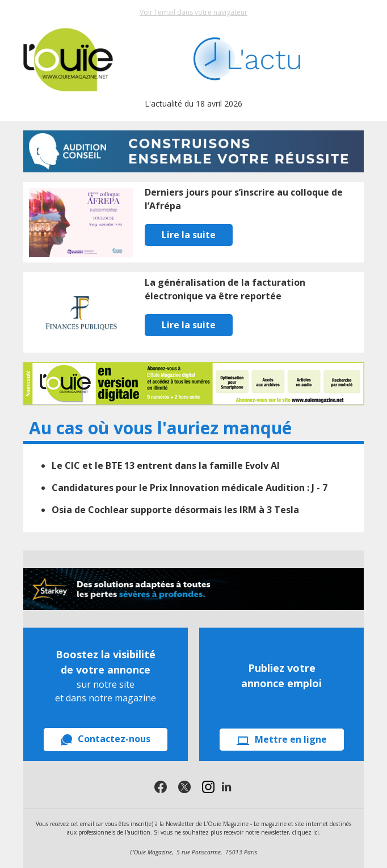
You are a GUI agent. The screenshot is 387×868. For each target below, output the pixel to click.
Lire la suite (189, 235)
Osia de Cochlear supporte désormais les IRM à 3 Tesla (175, 510)
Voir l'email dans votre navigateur (194, 12)
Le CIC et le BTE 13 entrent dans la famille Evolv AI (166, 465)
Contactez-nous (106, 739)
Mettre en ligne (282, 739)
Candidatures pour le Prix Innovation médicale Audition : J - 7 (190, 488)
